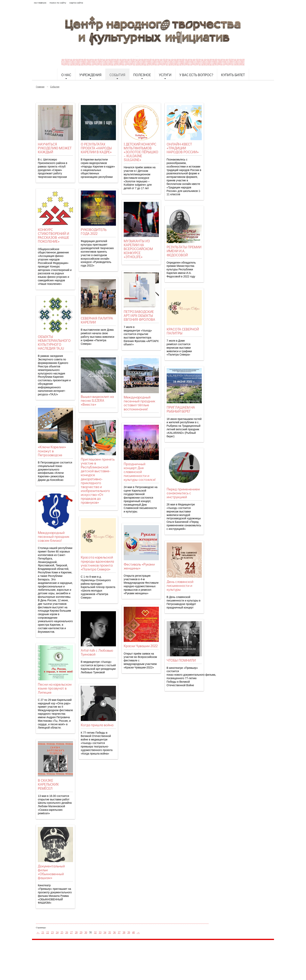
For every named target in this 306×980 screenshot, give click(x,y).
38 (124, 932)
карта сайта (76, 3)
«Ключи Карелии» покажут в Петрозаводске (52, 451)
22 (48, 932)
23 (52, 932)
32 (95, 932)
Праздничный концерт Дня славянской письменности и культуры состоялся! (140, 472)
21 (43, 932)
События (117, 75)
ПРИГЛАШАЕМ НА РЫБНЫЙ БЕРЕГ (181, 409)
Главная (40, 87)
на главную (40, 3)
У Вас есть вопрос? (196, 75)
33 (100, 932)
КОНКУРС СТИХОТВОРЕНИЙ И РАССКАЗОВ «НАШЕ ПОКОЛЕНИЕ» (53, 235)
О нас (66, 75)
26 (67, 932)
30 (86, 932)
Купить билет (233, 75)
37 (119, 932)
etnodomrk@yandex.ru (126, 957)
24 (57, 932)
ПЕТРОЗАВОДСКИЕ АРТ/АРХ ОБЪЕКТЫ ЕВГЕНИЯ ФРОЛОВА (139, 315)
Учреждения (90, 75)
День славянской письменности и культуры (180, 585)
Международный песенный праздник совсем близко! (54, 536)
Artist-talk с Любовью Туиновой (97, 652)
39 (129, 932)
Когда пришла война (97, 725)
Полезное (142, 75)
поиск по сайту (58, 3)
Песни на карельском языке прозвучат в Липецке (55, 688)
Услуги (165, 75)
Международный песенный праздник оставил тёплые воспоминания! (139, 403)
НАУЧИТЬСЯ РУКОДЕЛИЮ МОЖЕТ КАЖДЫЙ (55, 148)
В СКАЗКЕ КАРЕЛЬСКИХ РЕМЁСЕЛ (48, 784)
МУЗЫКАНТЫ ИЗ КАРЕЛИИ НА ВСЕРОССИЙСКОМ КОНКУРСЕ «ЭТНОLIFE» (138, 249)
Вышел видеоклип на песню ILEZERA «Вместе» (97, 400)
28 (76, 932)
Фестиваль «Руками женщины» (139, 566)
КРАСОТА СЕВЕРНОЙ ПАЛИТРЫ (183, 331)
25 (62, 932)
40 (133, 932)
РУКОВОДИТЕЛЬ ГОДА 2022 (94, 232)
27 (71, 932)
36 (114, 932)
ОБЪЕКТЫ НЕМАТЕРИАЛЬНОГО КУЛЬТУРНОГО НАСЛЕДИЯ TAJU (54, 342)
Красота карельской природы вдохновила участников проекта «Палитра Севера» (97, 563)
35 (110, 932)
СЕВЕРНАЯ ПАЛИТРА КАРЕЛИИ (97, 320)
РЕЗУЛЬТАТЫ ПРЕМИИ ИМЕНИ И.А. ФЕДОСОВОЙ (184, 251)
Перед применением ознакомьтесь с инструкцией (183, 493)
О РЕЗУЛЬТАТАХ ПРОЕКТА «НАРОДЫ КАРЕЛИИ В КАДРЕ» (96, 148)
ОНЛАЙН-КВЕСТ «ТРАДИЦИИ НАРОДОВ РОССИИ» (183, 148)
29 (81, 932)
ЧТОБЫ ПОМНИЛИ (181, 660)
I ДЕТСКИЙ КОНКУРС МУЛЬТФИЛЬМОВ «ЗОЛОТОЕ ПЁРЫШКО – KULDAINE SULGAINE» (141, 152)
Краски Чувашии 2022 (141, 646)
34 (105, 932)
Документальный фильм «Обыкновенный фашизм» (51, 872)
